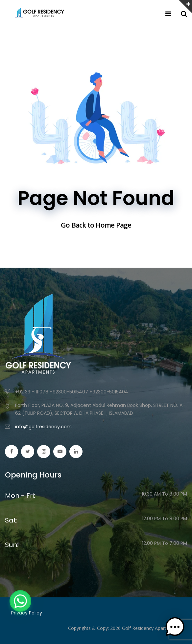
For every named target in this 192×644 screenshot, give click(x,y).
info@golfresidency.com (43, 427)
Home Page (113, 225)
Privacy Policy (27, 613)
